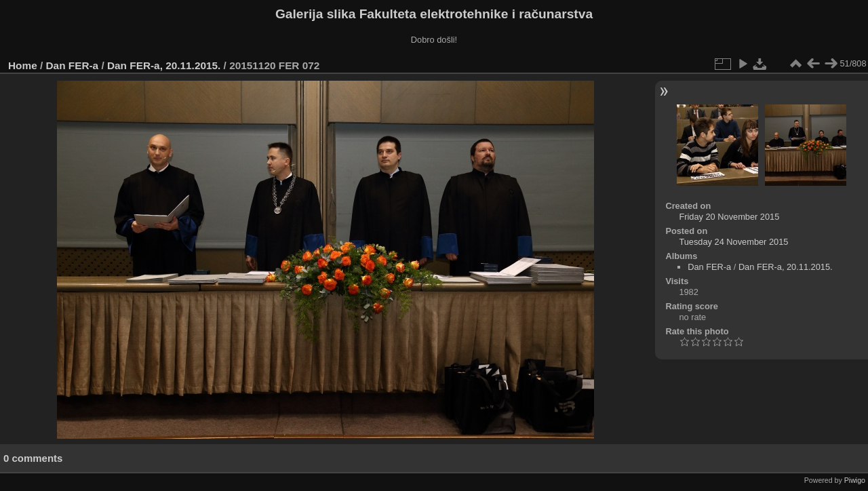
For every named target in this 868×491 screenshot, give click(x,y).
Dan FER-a (73, 65)
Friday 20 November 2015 (729, 217)
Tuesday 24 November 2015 (733, 242)
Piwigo (855, 480)
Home (23, 65)
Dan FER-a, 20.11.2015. (164, 65)
